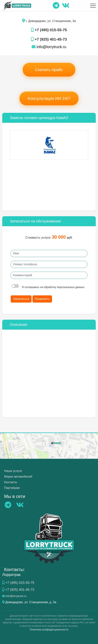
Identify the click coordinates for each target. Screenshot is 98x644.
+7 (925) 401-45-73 (49, 39)
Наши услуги (13, 471)
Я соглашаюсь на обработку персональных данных (48, 287)
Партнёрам (12, 488)
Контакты (11, 482)
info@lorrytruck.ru (49, 47)
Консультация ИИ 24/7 (49, 98)
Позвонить (42, 299)
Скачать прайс (49, 70)
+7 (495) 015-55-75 (49, 30)
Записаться (21, 299)
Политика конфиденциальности (49, 630)
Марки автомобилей (18, 477)
